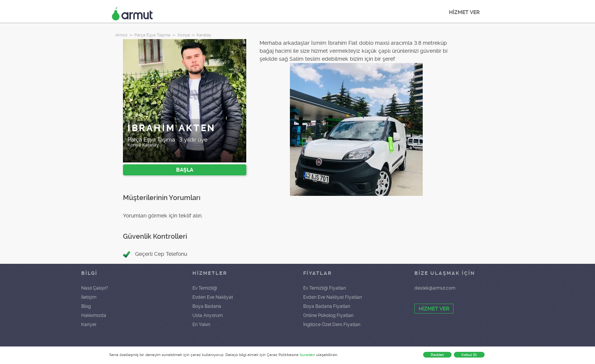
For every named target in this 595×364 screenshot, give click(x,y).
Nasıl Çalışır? (95, 288)
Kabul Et (469, 355)
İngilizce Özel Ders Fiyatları (332, 325)
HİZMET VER (464, 12)
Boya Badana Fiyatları (327, 306)
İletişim (89, 297)
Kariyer (89, 325)
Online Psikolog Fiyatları (328, 315)
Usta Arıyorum (208, 315)
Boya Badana (207, 306)
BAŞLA (185, 170)
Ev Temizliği (205, 288)
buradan (307, 355)
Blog (86, 306)
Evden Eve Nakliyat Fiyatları (333, 297)
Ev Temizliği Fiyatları (325, 288)
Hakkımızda (94, 315)
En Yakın (201, 325)
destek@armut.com (435, 288)
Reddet (437, 355)
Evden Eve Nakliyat (213, 297)
